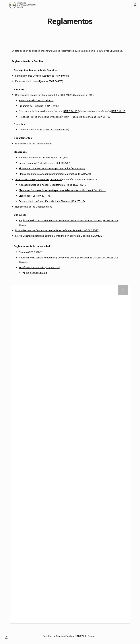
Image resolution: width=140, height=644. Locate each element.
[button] (4, 5)
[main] (70, 21)
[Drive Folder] (70, 454)
